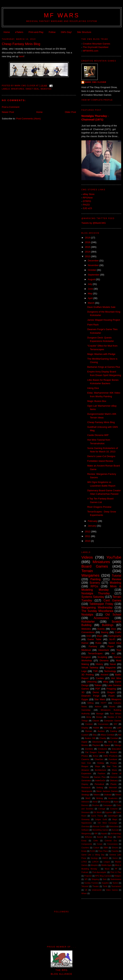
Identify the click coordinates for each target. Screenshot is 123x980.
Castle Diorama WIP (98, 435)
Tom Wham (115, 713)
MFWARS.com (91, 51)
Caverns (85, 759)
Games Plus (100, 777)
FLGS (93, 851)
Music (107, 869)
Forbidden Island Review (100, 461)
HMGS (105, 858)
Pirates (114, 763)
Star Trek (112, 766)
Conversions (113, 844)
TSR (95, 671)
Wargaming (86, 834)
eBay (106, 682)
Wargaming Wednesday (97, 607)
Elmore (115, 848)
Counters (85, 848)
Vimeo (118, 795)
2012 (88, 532)
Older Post (70, 112)
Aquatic (104, 834)
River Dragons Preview (99, 507)
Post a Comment (11, 107)
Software (85, 830)
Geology (94, 858)
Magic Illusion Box (97, 401)
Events (101, 629)
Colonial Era (111, 841)
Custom (85, 735)
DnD (89, 636)
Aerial (95, 802)
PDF (98, 689)
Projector (88, 876)
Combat (114, 738)
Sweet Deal (32, 89)
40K (96, 834)
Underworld (97, 890)
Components (87, 844)
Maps (100, 636)
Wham (84, 893)
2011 (88, 536)
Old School (113, 615)
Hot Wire (116, 678)
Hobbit (96, 728)
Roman (89, 731)
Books (112, 706)
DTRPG (87, 201)
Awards (100, 837)
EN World (98, 812)
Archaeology (116, 834)
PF (116, 869)
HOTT (104, 703)
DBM (106, 848)
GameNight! (113, 816)
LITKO (84, 862)
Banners (85, 805)
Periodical (99, 784)
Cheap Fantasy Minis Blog (101, 422)
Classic (96, 721)
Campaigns (108, 805)
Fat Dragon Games (95, 752)
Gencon (114, 777)
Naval (113, 664)
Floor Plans (103, 851)
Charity (103, 738)
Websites (46, 89)
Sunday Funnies (91, 883)
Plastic (114, 784)
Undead (108, 795)
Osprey (85, 784)
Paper (111, 646)
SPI (86, 879)
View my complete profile (97, 100)
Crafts (118, 632)
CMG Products (110, 756)
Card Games (112, 600)
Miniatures (18, 89)
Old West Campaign (107, 823)
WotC (88, 798)
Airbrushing (106, 802)
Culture (96, 848)
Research (86, 787)
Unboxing (92, 682)
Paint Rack (93, 325)
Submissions (116, 879)
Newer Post (8, 112)
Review (117, 579)
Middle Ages (106, 865)
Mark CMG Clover (96, 82)
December (94, 261)
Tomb (105, 886)
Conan (100, 844)
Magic (115, 819)
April (91, 298)
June (91, 289)
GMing (90, 703)
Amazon (85, 770)
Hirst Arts (113, 742)
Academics (113, 798)
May (90, 293)
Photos (85, 756)
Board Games (95, 566)
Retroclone (114, 827)
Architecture (101, 770)
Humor (85, 643)
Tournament (116, 886)
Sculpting (102, 657)
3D (83, 692)
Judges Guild (101, 819)
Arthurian (89, 837)
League (107, 862)
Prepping (111, 689)
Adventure (104, 650)
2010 (88, 541)
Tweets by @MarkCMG (94, 223)
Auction (101, 731)
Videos (87, 557)
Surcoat (115, 830)
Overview (85, 827)
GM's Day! (66, 32)
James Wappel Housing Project (104, 320)
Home (7, 32)
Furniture (113, 759)
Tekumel (85, 886)
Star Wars (100, 699)
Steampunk (87, 791)
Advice (98, 706)
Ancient (104, 675)
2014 (88, 252)
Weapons (116, 699)
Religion (118, 876)
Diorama (104, 660)
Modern (114, 752)
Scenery (95, 583)
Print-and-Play (36, 32)
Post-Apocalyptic (99, 872)
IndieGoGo (100, 780)
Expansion (86, 773)
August (92, 279)
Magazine (111, 668)
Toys (119, 650)
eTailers (19, 32)
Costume (114, 809)
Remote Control (99, 827)
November (94, 265)
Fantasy (93, 646)
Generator (86, 780)
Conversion (103, 724)
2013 (88, 256)
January (92, 526)
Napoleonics (87, 823)
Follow (52, 32)
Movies (85, 745)
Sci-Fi (112, 639)
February (93, 521)
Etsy (95, 735)
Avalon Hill (90, 738)
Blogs (110, 837)
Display (85, 728)
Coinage (102, 809)
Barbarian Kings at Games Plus (104, 367)
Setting (100, 787)
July (90, 284)
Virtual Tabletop (90, 668)
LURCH (95, 862)
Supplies (105, 883)
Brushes (96, 805)
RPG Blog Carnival (103, 876)
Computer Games (113, 721)
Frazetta (115, 851)
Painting (96, 579)
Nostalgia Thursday (96, 593)
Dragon (111, 692)
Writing (99, 798)
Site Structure (84, 32)
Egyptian (109, 812)
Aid (120, 735)
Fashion (101, 773)
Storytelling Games (100, 830)
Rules (98, 643)
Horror (115, 858)
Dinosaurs (86, 812)
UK (86, 890)
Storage (100, 713)
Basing (105, 632)
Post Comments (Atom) (28, 119)
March (92, 303)
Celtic (96, 841)
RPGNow (88, 198)
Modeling (115, 583)
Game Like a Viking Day (93, 855)
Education (116, 749)
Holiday (101, 763)
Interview (108, 728)
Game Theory (97, 816)
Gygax (85, 699)
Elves (114, 770)
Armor (96, 756)
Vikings (118, 745)
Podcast (85, 872)
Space (107, 745)
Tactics (115, 883)
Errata (84, 851)
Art (113, 653)
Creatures (102, 749)
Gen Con (86, 763)
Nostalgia (87, 615)
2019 (88, 238)
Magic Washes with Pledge (101, 354)
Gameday (86, 710)
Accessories (101, 618)
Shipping (95, 879)
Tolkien (98, 685)
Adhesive (85, 802)
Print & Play (116, 872)
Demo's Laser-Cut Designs (101, 456)
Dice (113, 629)
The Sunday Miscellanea (97, 611)
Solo (105, 879)
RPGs (94, 586)
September (94, 275)
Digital (84, 742)
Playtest (96, 745)
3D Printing (88, 675)
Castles (100, 678)
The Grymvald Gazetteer (96, 47)
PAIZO (86, 205)
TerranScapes (95, 653)
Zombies (89, 749)
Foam (112, 696)
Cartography (115, 636)
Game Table (94, 639)
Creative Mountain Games (97, 44)
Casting (114, 731)
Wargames (90, 575)
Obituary (114, 780)
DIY (115, 724)
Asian (116, 802)
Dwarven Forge (90, 696)
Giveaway (86, 819)
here (21, 56)
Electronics (98, 742)
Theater (96, 886)
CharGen (99, 759)
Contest (89, 724)
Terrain (87, 571)
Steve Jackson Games (107, 791)
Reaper (85, 766)
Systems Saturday (93, 597)
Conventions (88, 632)
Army (89, 717)
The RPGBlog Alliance (61, 970)
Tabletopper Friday (101, 604)
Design (99, 717)
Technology (110, 671)
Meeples (94, 865)
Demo (96, 692)
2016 (88, 242)
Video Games (112, 890)
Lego (84, 671)
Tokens (97, 795)
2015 (88, 247)
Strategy (85, 795)
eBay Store (89, 194)
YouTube (114, 557)
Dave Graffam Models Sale (101, 307)
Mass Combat (108, 735)
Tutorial (117, 576)
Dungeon (86, 657)
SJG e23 (87, 208)
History (99, 664)
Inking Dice (93, 388)
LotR (119, 728)
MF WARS (62, 15)
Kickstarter (88, 622)
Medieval (86, 650)
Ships (97, 766)
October (92, 270)
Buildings (108, 625)
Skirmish (113, 787)
